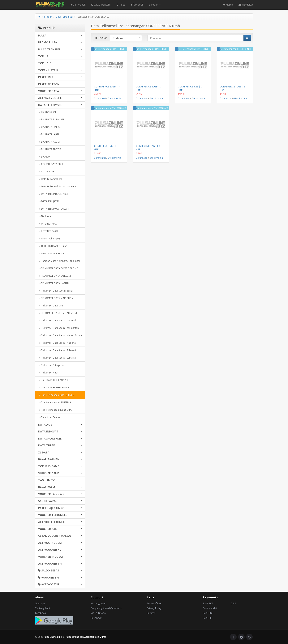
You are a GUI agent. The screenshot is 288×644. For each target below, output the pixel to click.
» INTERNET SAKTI (48, 231)
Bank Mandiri (210, 608)
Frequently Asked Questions (106, 608)
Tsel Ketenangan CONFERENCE (109, 49)
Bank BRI (207, 618)
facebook (137, 5)
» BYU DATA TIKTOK (49, 149)
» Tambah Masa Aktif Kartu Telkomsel (59, 261)
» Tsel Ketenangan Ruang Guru (55, 410)
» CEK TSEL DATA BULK (51, 164)
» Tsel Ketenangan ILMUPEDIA (55, 402)
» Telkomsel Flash (48, 373)
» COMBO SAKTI (47, 172)
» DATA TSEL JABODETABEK (53, 194)
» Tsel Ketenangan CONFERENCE (56, 395)
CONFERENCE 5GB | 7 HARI (190, 88)
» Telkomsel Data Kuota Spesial (56, 291)
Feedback (96, 618)
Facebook (41, 613)
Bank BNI (208, 613)
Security (151, 613)
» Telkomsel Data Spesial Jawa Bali (57, 320)
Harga (121, 5)
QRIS (233, 603)
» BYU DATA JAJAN (49, 134)
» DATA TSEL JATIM (49, 201)
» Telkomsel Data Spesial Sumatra (57, 358)
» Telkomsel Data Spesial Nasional (57, 343)
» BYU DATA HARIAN (50, 127)
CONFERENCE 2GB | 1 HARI (148, 148)
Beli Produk (78, 5)
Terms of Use (154, 603)
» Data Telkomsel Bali (50, 179)
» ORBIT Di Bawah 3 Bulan (53, 246)
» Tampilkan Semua (49, 417)
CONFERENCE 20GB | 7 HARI (107, 88)
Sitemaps (40, 603)
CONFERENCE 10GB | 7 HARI (149, 88)
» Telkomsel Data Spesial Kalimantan (58, 328)
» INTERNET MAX (47, 224)
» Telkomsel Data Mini (51, 306)
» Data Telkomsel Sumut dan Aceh (57, 186)
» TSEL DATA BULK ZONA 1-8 (54, 380)
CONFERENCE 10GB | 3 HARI (233, 88)
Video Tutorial (99, 613)
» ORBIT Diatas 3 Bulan (51, 253)
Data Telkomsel (64, 17)
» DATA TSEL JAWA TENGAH (53, 209)
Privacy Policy (154, 608)
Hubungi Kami (99, 603)
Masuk (228, 5)
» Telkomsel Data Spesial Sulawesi (57, 350)
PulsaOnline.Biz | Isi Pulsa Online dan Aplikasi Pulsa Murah (75, 637)
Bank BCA (208, 603)
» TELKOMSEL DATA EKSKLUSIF (55, 276)
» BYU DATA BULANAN (51, 119)
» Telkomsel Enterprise (51, 365)
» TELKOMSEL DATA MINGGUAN (56, 298)
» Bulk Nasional (47, 112)
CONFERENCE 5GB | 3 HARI (106, 148)
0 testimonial (115, 98)
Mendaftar (246, 5)
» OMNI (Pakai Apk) (49, 239)
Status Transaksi (101, 5)
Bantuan (155, 5)
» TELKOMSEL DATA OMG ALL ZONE (58, 313)
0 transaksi (100, 98)
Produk (48, 17)
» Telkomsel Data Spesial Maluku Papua (60, 335)
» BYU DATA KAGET (49, 142)
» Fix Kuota (45, 216)
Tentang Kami (43, 608)
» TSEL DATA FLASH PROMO (54, 387)
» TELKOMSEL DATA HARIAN (54, 283)
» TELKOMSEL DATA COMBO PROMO (58, 268)
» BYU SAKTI (45, 157)
